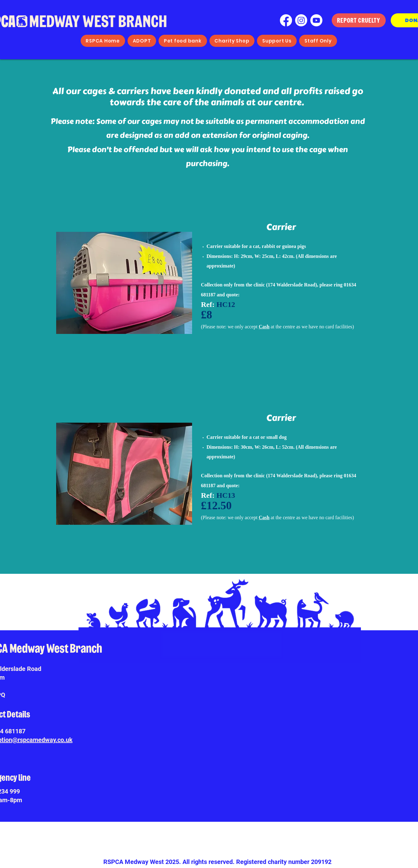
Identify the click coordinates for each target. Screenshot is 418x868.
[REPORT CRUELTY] (359, 20)
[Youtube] (316, 20)
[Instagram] (301, 20)
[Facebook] (286, 20)
